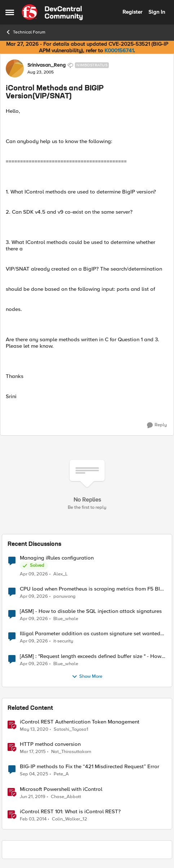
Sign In (157, 12)
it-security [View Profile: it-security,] (63, 641)
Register (132, 12)
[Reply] (157, 425)
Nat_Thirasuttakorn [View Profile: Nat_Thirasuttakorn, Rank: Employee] (71, 752)
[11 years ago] (33, 752)
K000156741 (119, 50)
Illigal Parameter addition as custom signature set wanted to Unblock (90, 634)
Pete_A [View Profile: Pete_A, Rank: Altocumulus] (61, 774)
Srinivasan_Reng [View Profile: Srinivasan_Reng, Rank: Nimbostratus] (46, 65)
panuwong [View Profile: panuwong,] (64, 597)
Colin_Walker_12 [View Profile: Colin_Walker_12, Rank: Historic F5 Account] (70, 819)
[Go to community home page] (52, 12)
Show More (87, 677)
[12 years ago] (33, 819)
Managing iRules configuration (57, 558)
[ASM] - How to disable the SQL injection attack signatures (91, 611)
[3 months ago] (34, 574)
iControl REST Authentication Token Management (80, 722)
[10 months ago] (34, 774)
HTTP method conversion (50, 744)
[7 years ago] (33, 797)
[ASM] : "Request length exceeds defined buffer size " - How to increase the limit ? (91, 656)
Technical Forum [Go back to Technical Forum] (25, 32)
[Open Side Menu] (10, 12)
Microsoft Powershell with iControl (61, 789)
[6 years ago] (34, 730)
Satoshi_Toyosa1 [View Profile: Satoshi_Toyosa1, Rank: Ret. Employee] (71, 729)
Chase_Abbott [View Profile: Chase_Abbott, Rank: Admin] (66, 796)
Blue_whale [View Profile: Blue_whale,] (66, 619)
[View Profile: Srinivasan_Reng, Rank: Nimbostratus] (15, 68)
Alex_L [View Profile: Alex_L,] (61, 574)
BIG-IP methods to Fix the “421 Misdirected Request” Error (90, 767)
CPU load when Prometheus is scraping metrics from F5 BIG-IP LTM (93, 589)
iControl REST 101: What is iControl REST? (70, 812)
